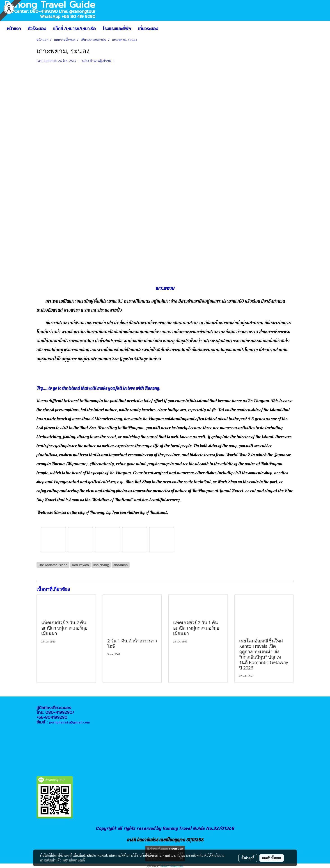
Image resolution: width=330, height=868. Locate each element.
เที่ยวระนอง (148, 29)
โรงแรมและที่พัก (117, 29)
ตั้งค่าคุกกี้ (248, 858)
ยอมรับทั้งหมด (272, 858)
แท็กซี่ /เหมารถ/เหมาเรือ (74, 29)
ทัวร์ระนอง (37, 29)
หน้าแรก (14, 29)
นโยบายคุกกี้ (77, 860)
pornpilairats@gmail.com (70, 722)
